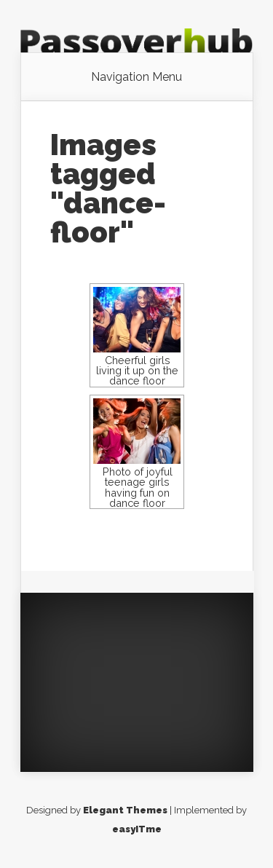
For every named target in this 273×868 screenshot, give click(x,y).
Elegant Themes (125, 810)
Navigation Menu (136, 77)
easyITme (137, 829)
